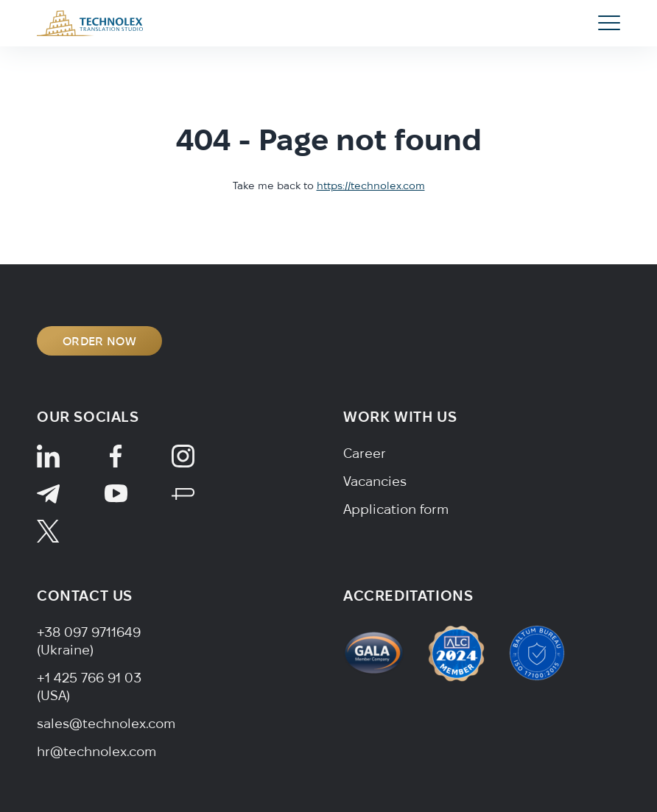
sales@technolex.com (106, 723)
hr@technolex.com (96, 751)
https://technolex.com (371, 186)
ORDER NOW (99, 341)
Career (365, 453)
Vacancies (375, 481)
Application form (396, 509)
